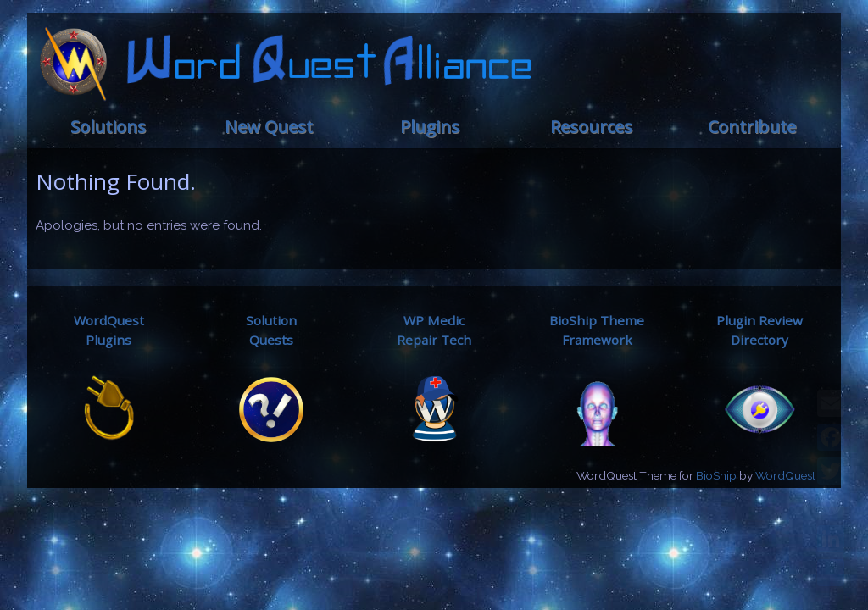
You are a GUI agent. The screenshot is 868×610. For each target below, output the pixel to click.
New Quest (269, 127)
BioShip (716, 475)
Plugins (430, 127)
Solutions (108, 127)
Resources (591, 127)
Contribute (752, 127)
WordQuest (785, 475)
